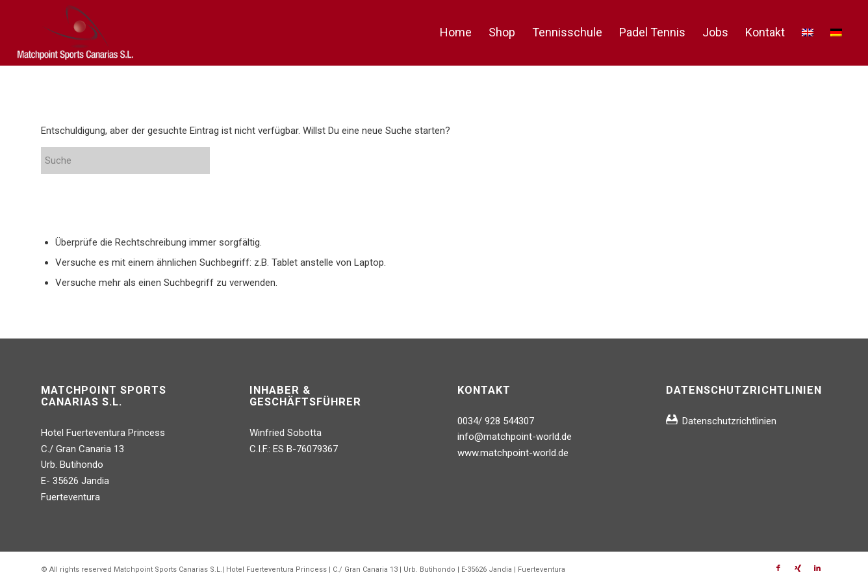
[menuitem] (456, 32)
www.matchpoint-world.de (513, 453)
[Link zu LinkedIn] (817, 569)
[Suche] (138, 160)
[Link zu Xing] (798, 569)
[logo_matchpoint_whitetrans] (76, 32)
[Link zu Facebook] (778, 569)
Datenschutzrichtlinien (729, 421)
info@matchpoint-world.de (515, 437)
